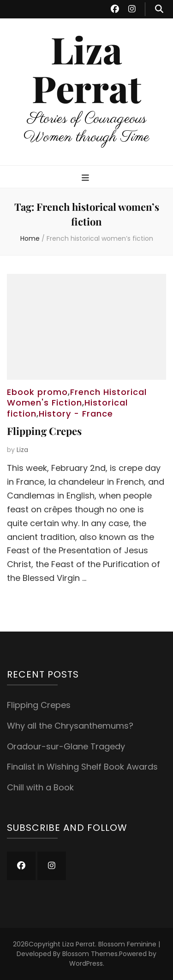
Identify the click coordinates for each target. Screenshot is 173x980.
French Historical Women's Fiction (77, 397)
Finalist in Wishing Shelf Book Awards (82, 767)
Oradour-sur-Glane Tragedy (66, 746)
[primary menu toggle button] (86, 178)
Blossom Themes (90, 954)
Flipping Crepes (44, 431)
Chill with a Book (40, 787)
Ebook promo (37, 392)
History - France (76, 414)
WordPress (86, 963)
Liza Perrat (86, 68)
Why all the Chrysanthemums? (70, 726)
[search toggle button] (159, 9)
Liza (22, 450)
